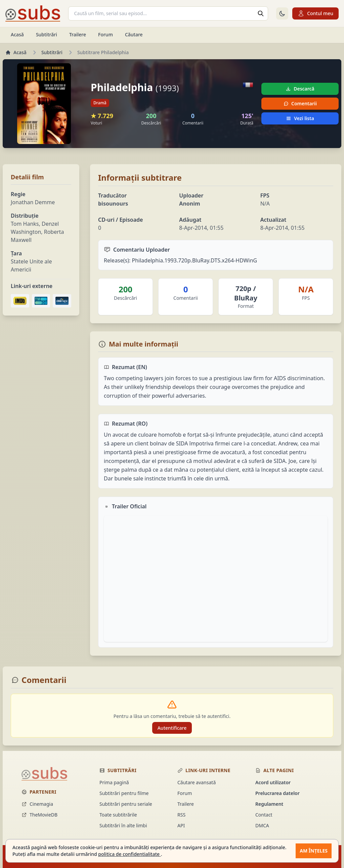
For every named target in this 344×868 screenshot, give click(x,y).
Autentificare (172, 728)
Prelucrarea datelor (277, 793)
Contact (264, 815)
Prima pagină (114, 782)
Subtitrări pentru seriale (126, 804)
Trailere (78, 34)
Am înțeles (314, 851)
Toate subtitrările (118, 815)
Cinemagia (37, 804)
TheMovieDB (39, 815)
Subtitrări (47, 34)
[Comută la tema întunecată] (282, 13)
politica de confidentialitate (129, 854)
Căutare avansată (197, 782)
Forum (105, 34)
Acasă (17, 34)
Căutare (134, 34)
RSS (181, 815)
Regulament (269, 804)
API (181, 825)
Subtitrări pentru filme (124, 793)
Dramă (100, 103)
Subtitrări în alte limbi (123, 825)
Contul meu (315, 13)
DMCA (262, 825)
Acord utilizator (273, 782)
